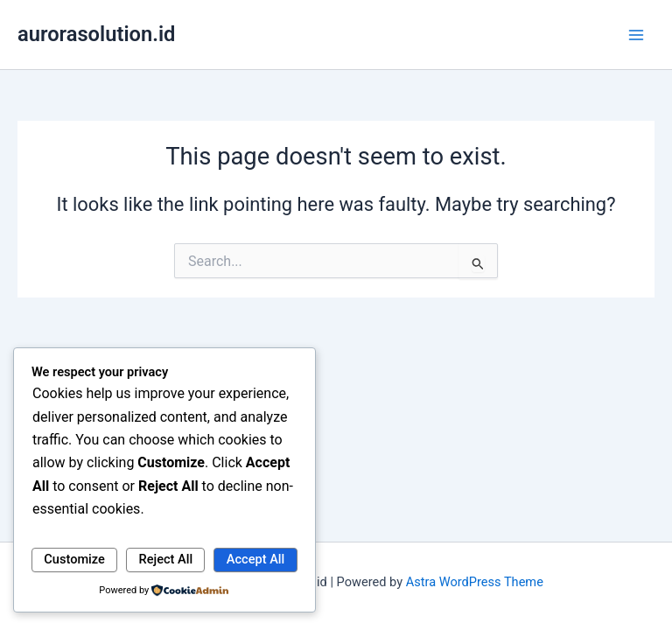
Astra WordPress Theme (475, 582)
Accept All (255, 559)
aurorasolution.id (96, 34)
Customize (74, 559)
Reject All (166, 559)
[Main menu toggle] (636, 35)
